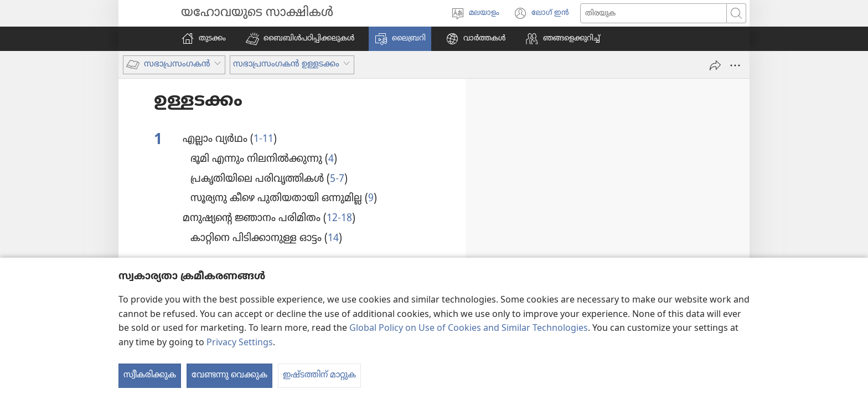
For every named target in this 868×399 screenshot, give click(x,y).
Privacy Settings (240, 343)
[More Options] (735, 65)
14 (333, 238)
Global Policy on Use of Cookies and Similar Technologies (469, 329)
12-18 (339, 218)
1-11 (263, 139)
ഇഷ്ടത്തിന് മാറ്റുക (319, 375)
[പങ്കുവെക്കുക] (715, 65)
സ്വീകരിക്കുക (150, 375)
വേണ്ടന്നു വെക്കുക (229, 375)
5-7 (337, 179)
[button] (300, 39)
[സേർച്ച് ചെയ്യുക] (653, 13)
